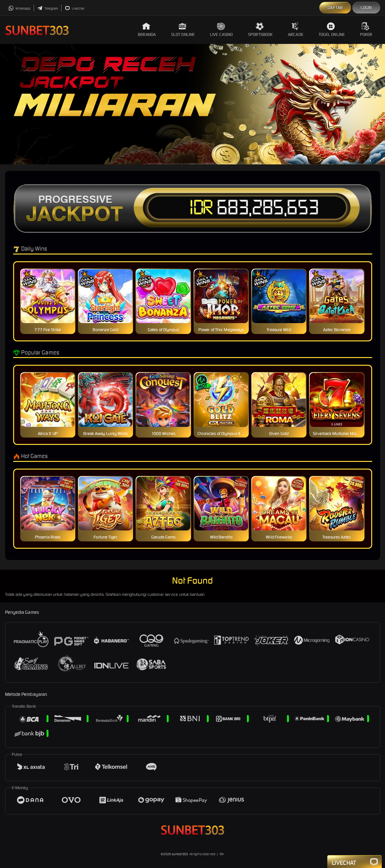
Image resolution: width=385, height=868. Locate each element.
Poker (366, 30)
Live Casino (221, 30)
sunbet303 (180, 854)
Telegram (48, 8)
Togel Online (332, 30)
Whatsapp (20, 8)
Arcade (296, 30)
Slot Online (183, 30)
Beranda (147, 30)
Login (366, 8)
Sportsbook (260, 30)
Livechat (75, 8)
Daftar (335, 8)
